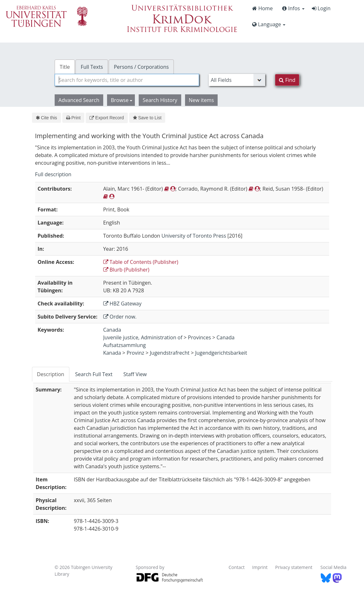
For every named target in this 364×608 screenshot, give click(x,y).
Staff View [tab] (135, 374)
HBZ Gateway (122, 304)
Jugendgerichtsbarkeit (221, 353)
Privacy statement (294, 567)
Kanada (112, 353)
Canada (112, 330)
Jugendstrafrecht (170, 353)
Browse (122, 100)
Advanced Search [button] (79, 100)
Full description (53, 174)
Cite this (46, 118)
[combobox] (127, 80)
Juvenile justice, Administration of (143, 337)
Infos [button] (293, 8)
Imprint (260, 567)
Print (73, 118)
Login (321, 8)
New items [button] (201, 100)
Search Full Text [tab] (94, 374)
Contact (236, 567)
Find (287, 80)
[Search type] (237, 80)
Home (262, 8)
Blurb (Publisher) (126, 270)
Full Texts (92, 67)
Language (269, 24)
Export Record (107, 118)
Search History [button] (160, 100)
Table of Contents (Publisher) (141, 262)
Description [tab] (51, 374)
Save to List (147, 118)
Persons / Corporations (141, 67)
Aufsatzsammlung (125, 345)
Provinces (199, 337)
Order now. (120, 317)
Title (65, 67)
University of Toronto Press (194, 236)
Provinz (135, 353)
